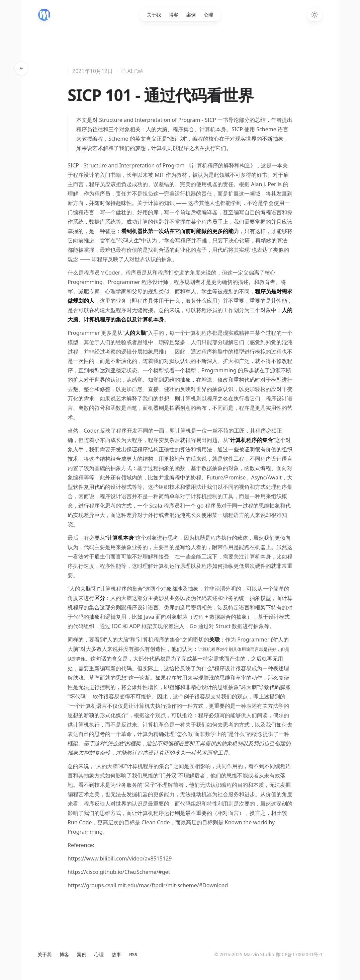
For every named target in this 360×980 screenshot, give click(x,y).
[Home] (44, 15)
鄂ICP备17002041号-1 (299, 954)
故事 (116, 954)
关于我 (154, 15)
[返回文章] (21, 68)
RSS (133, 954)
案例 (191, 15)
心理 (208, 15)
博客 (174, 15)
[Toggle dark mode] (314, 15)
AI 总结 (130, 71)
